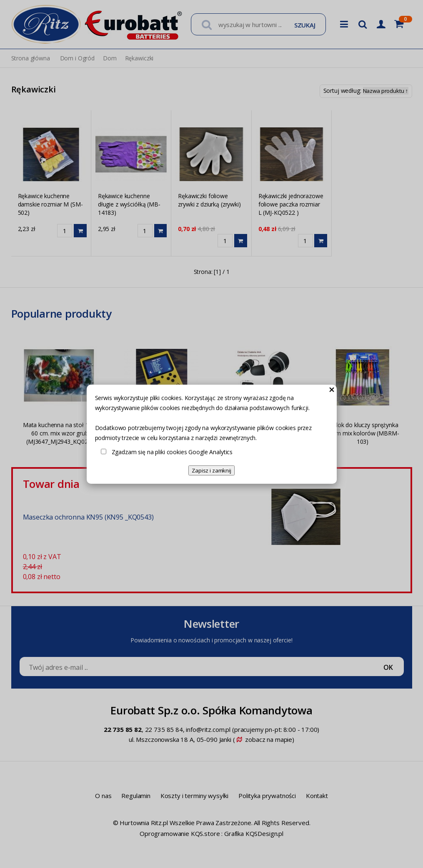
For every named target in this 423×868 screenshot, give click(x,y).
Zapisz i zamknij (211, 470)
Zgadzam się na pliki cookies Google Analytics (172, 452)
